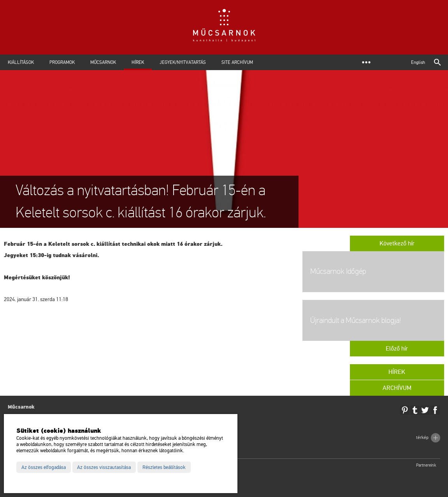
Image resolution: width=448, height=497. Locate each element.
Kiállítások (21, 62)
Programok (62, 62)
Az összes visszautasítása (104, 467)
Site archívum (237, 62)
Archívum (397, 388)
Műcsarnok (103, 62)
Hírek (138, 62)
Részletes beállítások (164, 467)
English (418, 62)
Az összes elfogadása (44, 467)
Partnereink (426, 465)
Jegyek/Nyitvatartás (183, 62)
